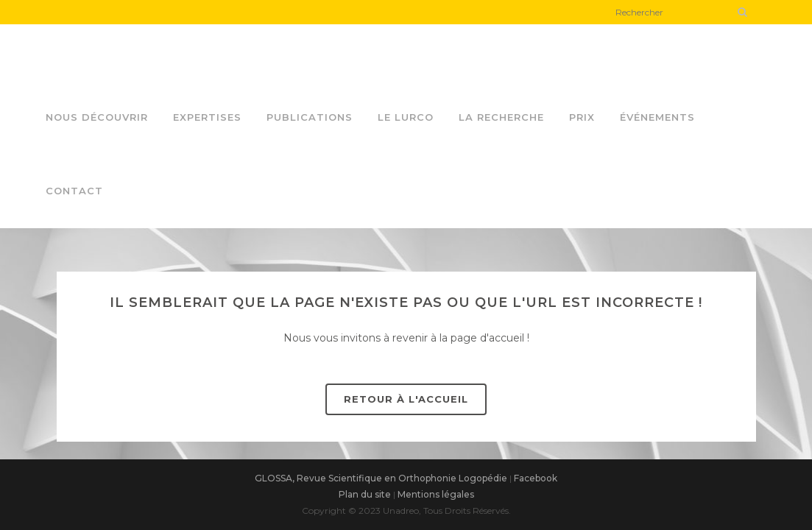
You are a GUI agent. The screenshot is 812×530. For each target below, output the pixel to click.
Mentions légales (436, 494)
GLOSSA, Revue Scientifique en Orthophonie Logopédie (381, 478)
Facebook (536, 478)
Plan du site (365, 494)
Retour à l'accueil (406, 399)
